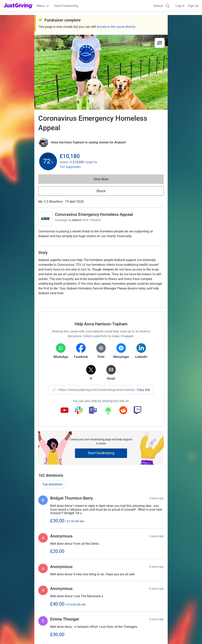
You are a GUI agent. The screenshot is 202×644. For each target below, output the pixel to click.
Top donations (52, 332)
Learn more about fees (102, 569)
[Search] (162, 6)
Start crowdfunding (17, 602)
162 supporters (70, 167)
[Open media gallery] (101, 72)
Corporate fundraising (119, 595)
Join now (60, 595)
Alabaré (77, 220)
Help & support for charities (72, 609)
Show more (105, 498)
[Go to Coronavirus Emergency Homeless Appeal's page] (45, 219)
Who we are (161, 595)
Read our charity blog (68, 616)
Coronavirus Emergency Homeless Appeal (94, 214)
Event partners (113, 602)
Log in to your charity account (74, 602)
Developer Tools (115, 609)
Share (101, 191)
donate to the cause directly (116, 27)
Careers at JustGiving (168, 602)
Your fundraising (15, 609)
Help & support (14, 616)
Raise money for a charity (21, 595)
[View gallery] (160, 43)
